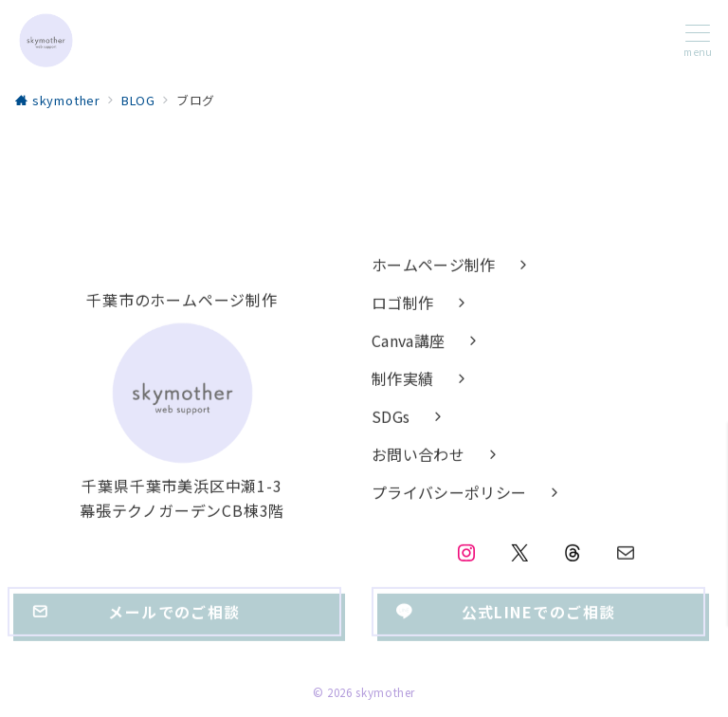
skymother (385, 692)
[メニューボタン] (697, 41)
